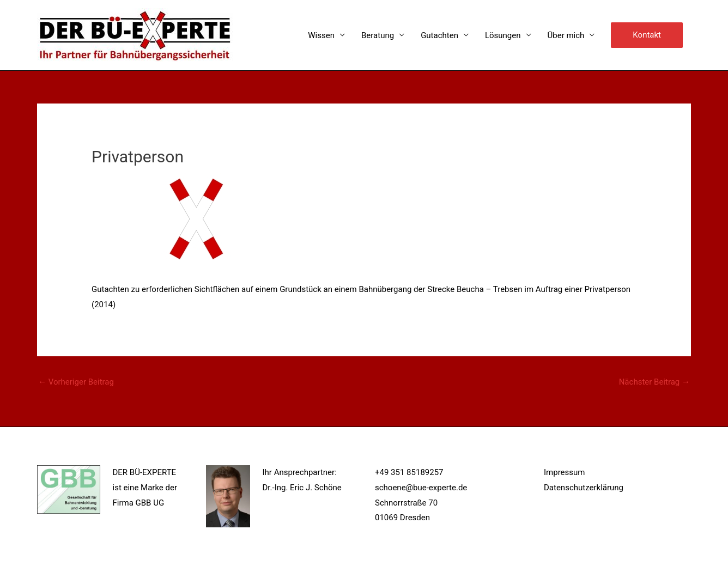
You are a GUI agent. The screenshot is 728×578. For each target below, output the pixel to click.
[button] (647, 35)
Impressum (564, 472)
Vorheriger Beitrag (76, 382)
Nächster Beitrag (654, 382)
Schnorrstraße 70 (406, 503)
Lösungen (503, 35)
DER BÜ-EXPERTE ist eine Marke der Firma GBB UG (145, 488)
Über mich (566, 35)
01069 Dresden (402, 518)
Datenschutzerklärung (584, 488)
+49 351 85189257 (409, 472)
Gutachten (439, 35)
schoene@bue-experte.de (421, 488)
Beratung (378, 35)
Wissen (321, 35)
